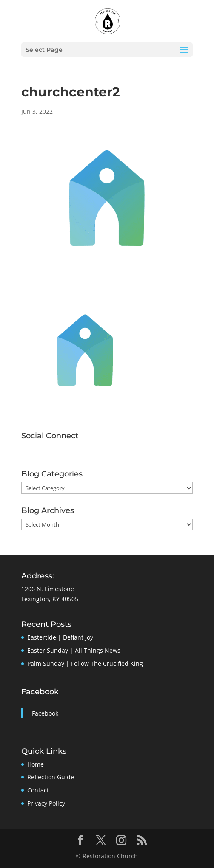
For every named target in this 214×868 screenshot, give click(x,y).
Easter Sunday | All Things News (74, 650)
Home (36, 764)
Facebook (40, 692)
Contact (38, 790)
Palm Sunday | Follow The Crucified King (85, 664)
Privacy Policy (46, 803)
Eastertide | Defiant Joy (60, 637)
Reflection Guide (51, 777)
